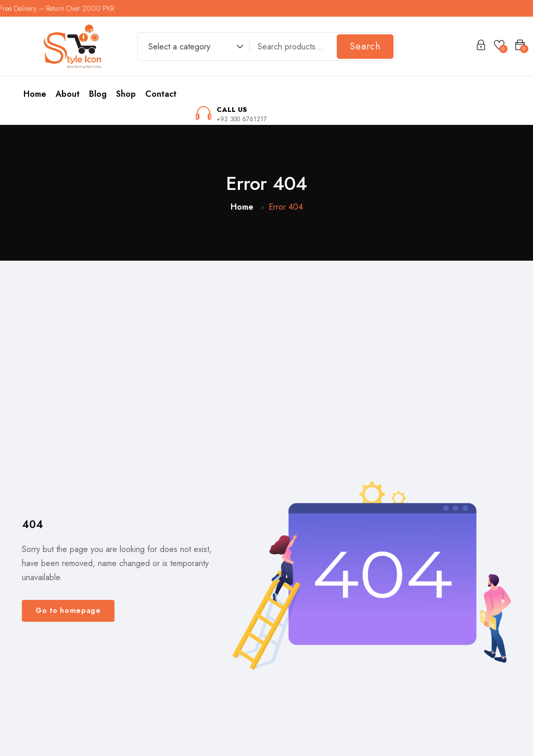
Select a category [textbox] (179, 47)
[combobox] (191, 48)
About (68, 94)
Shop (126, 94)
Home (35, 94)
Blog (98, 94)
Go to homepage (68, 610)
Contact (161, 94)
